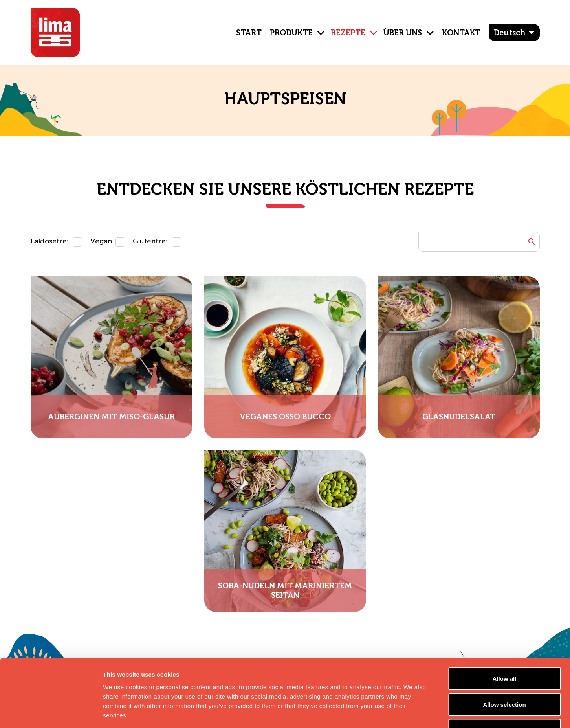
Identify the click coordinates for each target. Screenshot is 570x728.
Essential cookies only (505, 676)
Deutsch (510, 33)
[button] (318, 27)
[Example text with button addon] (479, 242)
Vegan (101, 241)
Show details (412, 712)
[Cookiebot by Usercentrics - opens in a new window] (51, 713)
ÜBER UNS (403, 33)
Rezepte (348, 33)
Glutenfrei (150, 241)
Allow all (505, 625)
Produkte (291, 33)
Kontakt (461, 33)
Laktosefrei (50, 241)
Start (249, 33)
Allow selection (504, 651)
